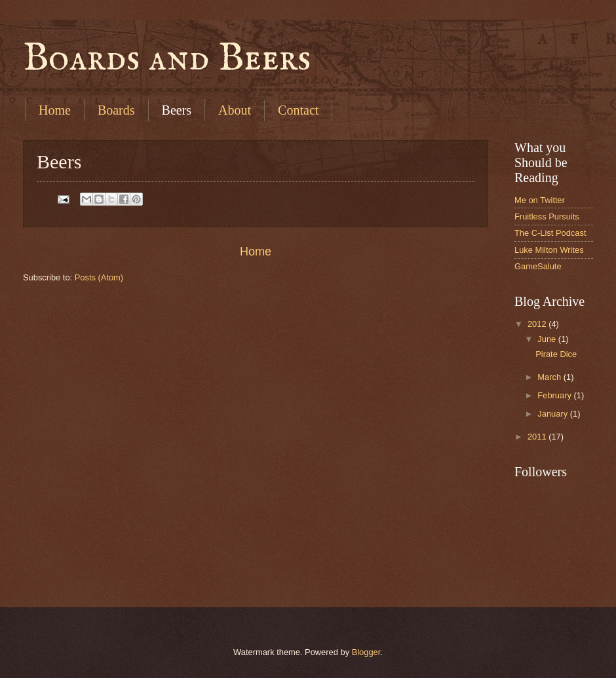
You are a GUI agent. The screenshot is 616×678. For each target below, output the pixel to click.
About (235, 110)
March (550, 377)
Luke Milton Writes (549, 250)
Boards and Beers (167, 59)
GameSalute (538, 266)
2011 (538, 437)
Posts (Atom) (99, 277)
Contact (298, 110)
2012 (538, 324)
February (555, 395)
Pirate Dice (556, 354)
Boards (116, 110)
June (548, 339)
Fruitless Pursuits (547, 217)
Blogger (366, 652)
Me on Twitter (540, 200)
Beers (177, 110)
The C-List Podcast (550, 233)
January (553, 414)
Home (55, 110)
